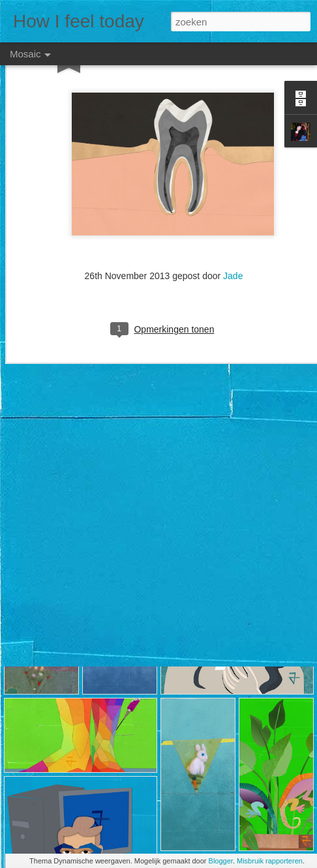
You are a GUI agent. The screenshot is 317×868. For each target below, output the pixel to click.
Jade (233, 235)
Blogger (221, 861)
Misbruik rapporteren (270, 861)
